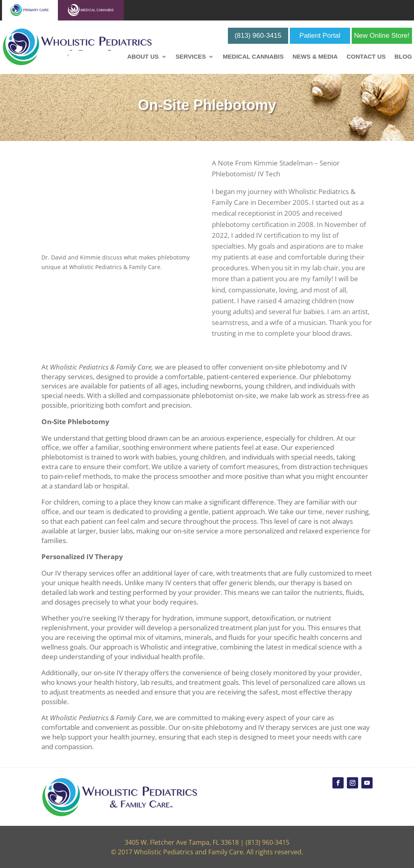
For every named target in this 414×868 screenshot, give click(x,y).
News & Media (315, 57)
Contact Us (366, 57)
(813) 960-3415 (258, 36)
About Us (143, 57)
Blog (403, 57)
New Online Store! (382, 36)
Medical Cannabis (253, 57)
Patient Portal (320, 36)
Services (191, 57)
